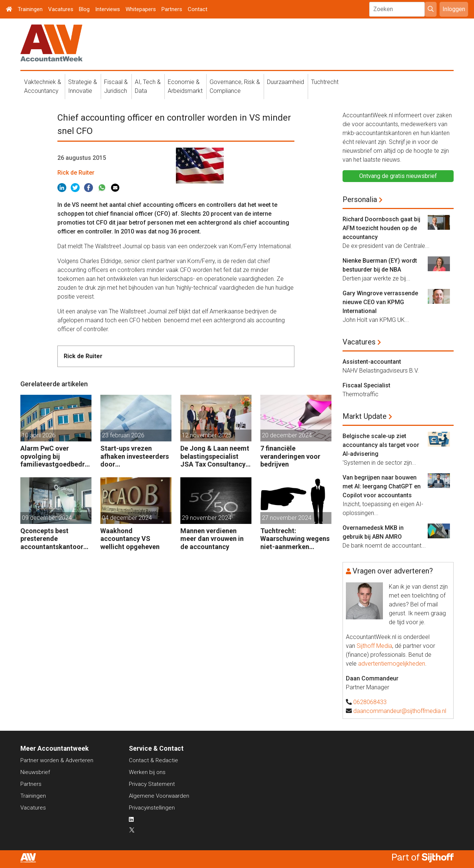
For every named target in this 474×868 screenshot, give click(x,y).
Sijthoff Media (374, 646)
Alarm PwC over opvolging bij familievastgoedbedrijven (54, 456)
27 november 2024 (287, 518)
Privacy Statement (152, 784)
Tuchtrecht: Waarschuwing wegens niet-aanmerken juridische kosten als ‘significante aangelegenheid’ (295, 539)
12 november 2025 (207, 435)
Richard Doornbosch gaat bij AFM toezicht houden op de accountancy (381, 228)
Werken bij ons (147, 772)
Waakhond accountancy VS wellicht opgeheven (130, 539)
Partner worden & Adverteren (57, 760)
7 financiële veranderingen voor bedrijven (290, 456)
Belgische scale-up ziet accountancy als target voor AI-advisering (381, 445)
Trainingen (30, 9)
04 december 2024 (127, 518)
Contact (198, 9)
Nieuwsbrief (35, 772)
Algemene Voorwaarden (159, 796)
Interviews (108, 9)
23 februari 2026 (123, 435)
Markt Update (365, 416)
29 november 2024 (207, 518)
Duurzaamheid (286, 82)
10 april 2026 (39, 435)
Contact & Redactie (153, 760)
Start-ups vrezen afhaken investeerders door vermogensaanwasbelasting (136, 456)
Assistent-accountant (372, 362)
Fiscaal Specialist (366, 385)
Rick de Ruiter (76, 173)
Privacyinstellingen (152, 808)
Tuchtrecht (325, 82)
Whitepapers (141, 9)
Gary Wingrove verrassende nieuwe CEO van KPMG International (380, 302)
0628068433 (370, 702)
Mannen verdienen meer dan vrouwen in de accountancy (212, 539)
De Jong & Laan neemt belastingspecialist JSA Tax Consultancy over (215, 456)
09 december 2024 (47, 518)
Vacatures (61, 9)
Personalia (360, 199)
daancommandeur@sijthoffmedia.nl (400, 711)
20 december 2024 (287, 435)
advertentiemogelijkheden (392, 664)
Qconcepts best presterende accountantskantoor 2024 (52, 539)
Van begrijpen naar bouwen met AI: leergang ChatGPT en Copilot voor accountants (382, 486)
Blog (84, 9)
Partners (172, 9)
